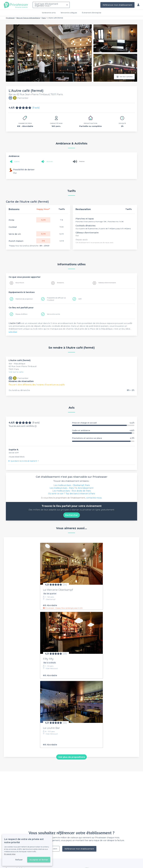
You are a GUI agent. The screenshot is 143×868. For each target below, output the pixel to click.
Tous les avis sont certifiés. (23, 426)
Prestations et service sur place (103, 438)
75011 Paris (14, 369)
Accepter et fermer (39, 860)
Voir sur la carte (16, 372)
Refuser (19, 860)
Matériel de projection (24, 299)
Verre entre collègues (69, 13)
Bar (11, 364)
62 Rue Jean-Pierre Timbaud (22, 366)
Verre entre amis (53, 314)
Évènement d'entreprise (92, 13)
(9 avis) (36, 108)
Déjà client (53, 849)
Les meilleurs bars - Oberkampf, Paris (72, 485)
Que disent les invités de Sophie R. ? (25, 461)
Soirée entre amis (49, 13)
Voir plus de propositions (72, 757)
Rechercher (72, 515)
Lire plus (13, 332)
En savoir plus (10, 854)
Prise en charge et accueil (103, 423)
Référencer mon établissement (117, 5)
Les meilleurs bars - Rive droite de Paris (71, 491)
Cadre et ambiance (103, 430)
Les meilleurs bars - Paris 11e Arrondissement (72, 488)
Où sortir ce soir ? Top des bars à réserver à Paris (72, 494)
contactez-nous (94, 498)
